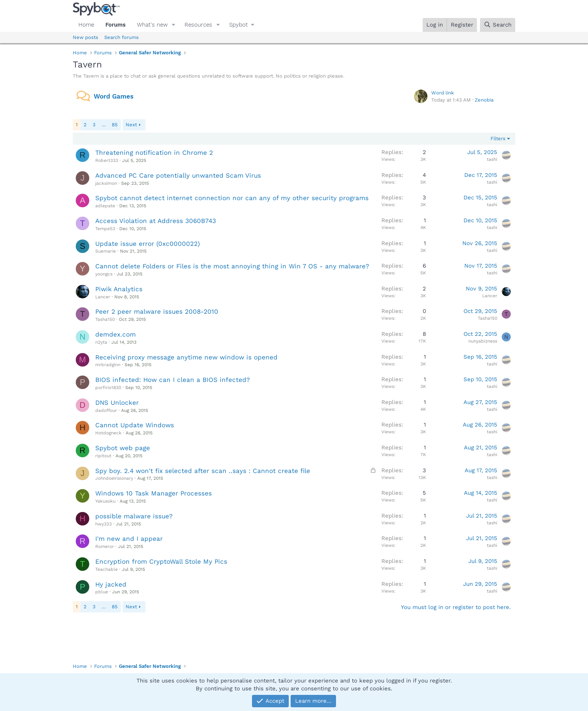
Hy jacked (111, 584)
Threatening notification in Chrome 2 (154, 153)
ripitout (103, 456)
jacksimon (106, 183)
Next (131, 125)
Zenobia (484, 100)
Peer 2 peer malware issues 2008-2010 (157, 311)
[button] (174, 25)
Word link (442, 93)
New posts (85, 37)
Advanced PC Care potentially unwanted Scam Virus (178, 175)
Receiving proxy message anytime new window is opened (186, 357)
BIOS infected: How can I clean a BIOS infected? (172, 380)
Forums (115, 25)
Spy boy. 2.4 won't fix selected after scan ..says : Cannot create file (203, 471)
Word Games (114, 96)
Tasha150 (105, 319)
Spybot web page (123, 448)
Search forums (121, 37)
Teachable (106, 569)
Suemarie (106, 251)
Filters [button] (498, 138)
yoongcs (104, 274)
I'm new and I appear (129, 539)
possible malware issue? (134, 516)
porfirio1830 (108, 388)
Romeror (105, 546)
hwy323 (103, 524)
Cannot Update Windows (135, 425)
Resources (198, 25)
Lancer (103, 297)
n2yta (101, 342)
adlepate (105, 206)
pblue (102, 592)
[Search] (498, 25)
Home (86, 25)
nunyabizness (483, 341)
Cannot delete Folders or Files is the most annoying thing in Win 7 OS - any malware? (232, 266)
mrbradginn (108, 365)
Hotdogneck (108, 433)
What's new (152, 25)
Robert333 (107, 160)
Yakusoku (105, 501)
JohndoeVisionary (114, 478)
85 (115, 125)
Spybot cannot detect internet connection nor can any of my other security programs (232, 198)
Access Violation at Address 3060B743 (156, 221)
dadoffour (106, 410)
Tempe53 (105, 229)
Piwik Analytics (119, 289)
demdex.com (115, 334)
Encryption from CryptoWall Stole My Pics (161, 561)
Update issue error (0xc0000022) (148, 244)
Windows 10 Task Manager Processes (154, 493)
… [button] (104, 125)
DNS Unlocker (117, 403)
